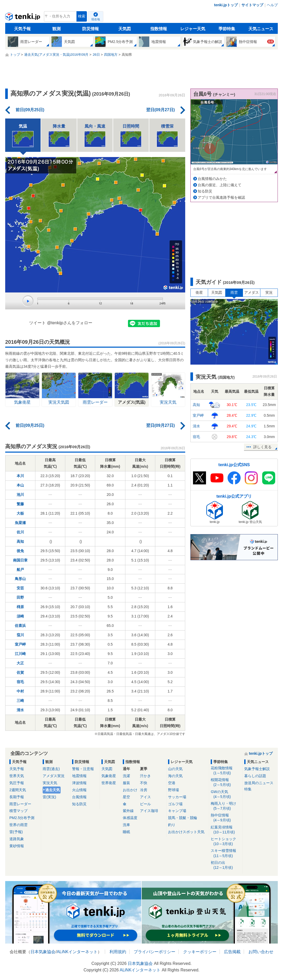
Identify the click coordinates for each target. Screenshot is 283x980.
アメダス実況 (54, 776)
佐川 (20, 532)
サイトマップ (252, 5)
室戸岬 (20, 644)
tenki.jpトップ (226, 5)
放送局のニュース (259, 783)
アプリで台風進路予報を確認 (221, 197)
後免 (20, 551)
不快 (144, 783)
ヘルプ (272, 5)
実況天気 (50, 783)
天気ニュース (261, 29)
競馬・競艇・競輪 (183, 818)
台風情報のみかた (212, 179)
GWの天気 (226, 794)
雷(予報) (16, 832)
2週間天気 (18, 790)
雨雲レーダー (20, 804)
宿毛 (20, 682)
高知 (20, 541)
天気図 (125, 29)
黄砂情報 (17, 846)
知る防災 (205, 191)
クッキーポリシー (200, 952)
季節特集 (227, 29)
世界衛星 (109, 783)
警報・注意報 (83, 769)
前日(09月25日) (30, 110)
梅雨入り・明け (226, 806)
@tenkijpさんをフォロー (70, 323)
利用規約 (118, 952)
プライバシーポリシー (155, 952)
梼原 (20, 607)
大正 (20, 663)
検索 (82, 16)
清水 (20, 710)
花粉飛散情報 (226, 771)
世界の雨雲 (18, 825)
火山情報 (79, 790)
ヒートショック (226, 842)
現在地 (96, 19)
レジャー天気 (193, 29)
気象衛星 (109, 776)
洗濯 (126, 776)
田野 (20, 597)
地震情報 (79, 776)
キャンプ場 (177, 811)
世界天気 (17, 776)
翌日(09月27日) (160, 110)
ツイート (37, 323)
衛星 (199, 292)
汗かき (145, 776)
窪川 (20, 635)
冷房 (144, 790)
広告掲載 (232, 952)
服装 (126, 783)
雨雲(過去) (51, 769)
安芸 (20, 588)
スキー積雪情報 (226, 853)
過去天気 (53, 790)
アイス (145, 797)
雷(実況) (49, 797)
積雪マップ (18, 811)
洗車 (126, 825)
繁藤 (20, 504)
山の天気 (175, 769)
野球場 (173, 790)
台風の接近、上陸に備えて (220, 185)
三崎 (20, 701)
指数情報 (159, 29)
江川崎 (20, 654)
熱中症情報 (226, 818)
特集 (248, 789)
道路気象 (17, 839)
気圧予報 (17, 783)
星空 (126, 797)
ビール (145, 804)
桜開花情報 (226, 782)
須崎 (20, 616)
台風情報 (79, 797)
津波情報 (79, 783)
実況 (269, 292)
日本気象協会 (43, 952)
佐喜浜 (20, 626)
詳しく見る (262, 447)
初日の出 (226, 865)
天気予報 (22, 29)
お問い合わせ (261, 952)
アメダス (252, 292)
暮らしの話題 (255, 776)
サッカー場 (177, 797)
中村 (20, 691)
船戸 (20, 570)
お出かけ (130, 790)
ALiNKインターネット (77, 952)
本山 (20, 485)
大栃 (20, 513)
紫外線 (128, 811)
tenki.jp (23, 18)
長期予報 (17, 797)
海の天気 (175, 776)
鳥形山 (20, 579)
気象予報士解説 (257, 769)
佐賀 (20, 672)
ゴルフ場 (175, 804)
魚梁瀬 (20, 523)
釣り (172, 825)
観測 (56, 29)
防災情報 (91, 29)
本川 (20, 476)
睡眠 (126, 832)
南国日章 (20, 560)
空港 (172, 783)
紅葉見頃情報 (226, 830)
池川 (20, 495)
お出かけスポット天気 (186, 832)
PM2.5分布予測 (22, 818)
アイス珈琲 (149, 811)
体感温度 (130, 818)
